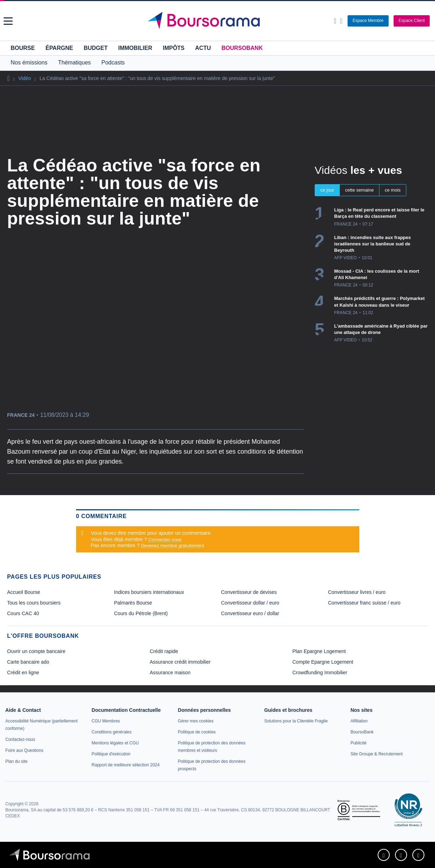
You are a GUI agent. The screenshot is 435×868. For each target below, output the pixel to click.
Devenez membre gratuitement (172, 546)
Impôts (174, 48)
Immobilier (135, 48)
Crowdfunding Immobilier (320, 673)
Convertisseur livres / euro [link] (357, 592)
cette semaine (359, 190)
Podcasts (113, 63)
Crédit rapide (164, 651)
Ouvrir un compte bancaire (36, 651)
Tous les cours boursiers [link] (34, 603)
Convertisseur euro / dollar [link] (250, 613)
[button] (8, 21)
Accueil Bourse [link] (24, 592)
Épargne (59, 48)
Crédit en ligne (23, 673)
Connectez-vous (165, 540)
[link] (20, 739)
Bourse (23, 48)
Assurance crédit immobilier (180, 662)
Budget (96, 48)
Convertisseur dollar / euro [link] (250, 603)
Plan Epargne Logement (319, 651)
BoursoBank (242, 48)
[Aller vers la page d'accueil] (218, 21)
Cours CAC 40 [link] (23, 613)
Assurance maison (170, 673)
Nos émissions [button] (29, 63)
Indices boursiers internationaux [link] (149, 592)
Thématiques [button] (75, 63)
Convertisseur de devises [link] (249, 592)
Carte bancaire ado (28, 662)
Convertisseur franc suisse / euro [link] (364, 603)
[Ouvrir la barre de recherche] (335, 21)
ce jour (327, 190)
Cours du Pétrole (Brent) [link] (141, 613)
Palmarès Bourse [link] (133, 603)
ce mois (393, 190)
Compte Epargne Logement (323, 662)
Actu (203, 48)
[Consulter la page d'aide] (341, 21)
